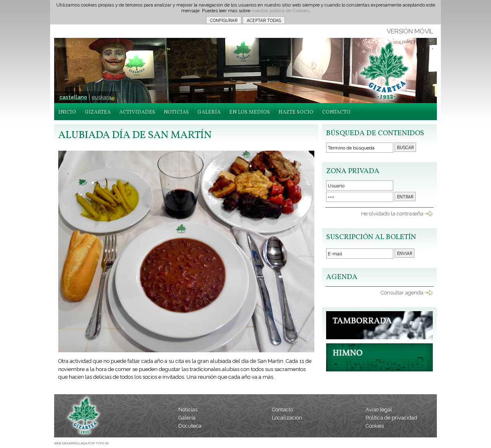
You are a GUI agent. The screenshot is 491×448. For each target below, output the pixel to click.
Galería (187, 418)
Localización (287, 418)
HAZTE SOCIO (296, 112)
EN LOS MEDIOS (250, 112)
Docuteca (190, 426)
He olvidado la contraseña (392, 214)
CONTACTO (336, 112)
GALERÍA (209, 112)
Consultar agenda (402, 293)
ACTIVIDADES (137, 112)
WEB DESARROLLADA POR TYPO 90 (81, 443)
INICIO (67, 112)
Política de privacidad (391, 418)
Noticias (188, 410)
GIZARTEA (98, 112)
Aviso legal (379, 410)
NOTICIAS (176, 112)
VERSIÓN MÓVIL (410, 31)
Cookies (375, 426)
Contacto (283, 410)
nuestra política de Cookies (280, 11)
